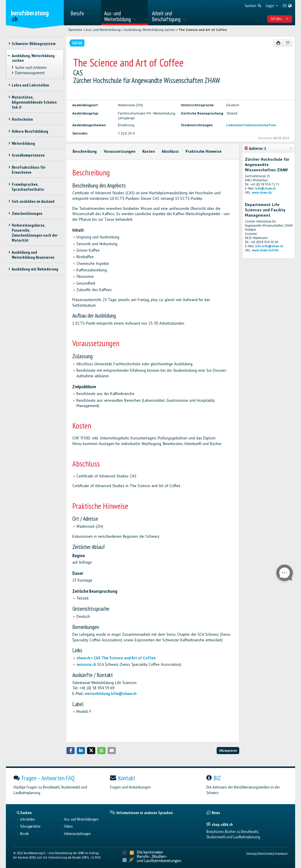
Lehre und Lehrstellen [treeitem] (30, 85)
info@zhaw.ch (265, 188)
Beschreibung (85, 151)
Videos (68, 826)
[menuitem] (84, 13)
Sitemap (251, 853)
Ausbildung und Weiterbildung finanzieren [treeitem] (33, 255)
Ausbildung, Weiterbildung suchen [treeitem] (33, 58)
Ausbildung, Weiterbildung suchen (150, 30)
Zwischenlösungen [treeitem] (27, 213)
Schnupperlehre (30, 826)
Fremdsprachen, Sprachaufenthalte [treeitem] (28, 187)
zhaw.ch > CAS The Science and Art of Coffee (116, 658)
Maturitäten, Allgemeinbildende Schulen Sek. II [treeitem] (34, 102)
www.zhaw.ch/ (262, 192)
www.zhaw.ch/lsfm (265, 250)
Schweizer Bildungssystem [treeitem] (34, 44)
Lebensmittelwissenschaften (251, 125)
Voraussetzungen (119, 151)
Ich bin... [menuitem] (280, 19)
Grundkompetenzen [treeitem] (28, 155)
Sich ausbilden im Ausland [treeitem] (33, 201)
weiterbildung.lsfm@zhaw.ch (111, 694)
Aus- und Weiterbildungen (81, 819)
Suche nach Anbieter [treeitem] (31, 67)
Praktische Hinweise (204, 151)
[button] (71, 750)
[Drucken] (279, 43)
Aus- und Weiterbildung (103, 30)
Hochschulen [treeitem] (22, 119)
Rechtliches (265, 853)
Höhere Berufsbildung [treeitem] (30, 131)
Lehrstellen (27, 819)
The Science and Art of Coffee (203, 30)
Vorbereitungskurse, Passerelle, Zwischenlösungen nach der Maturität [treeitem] (35, 233)
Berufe (24, 834)
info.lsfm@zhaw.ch (269, 246)
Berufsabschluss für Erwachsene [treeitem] (29, 170)
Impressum (281, 853)
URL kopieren (228, 750)
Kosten (148, 151)
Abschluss (170, 151)
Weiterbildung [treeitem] (23, 143)
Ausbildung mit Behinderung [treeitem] (35, 269)
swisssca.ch (86, 664)
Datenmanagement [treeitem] (30, 73)
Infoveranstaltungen (77, 834)
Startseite (75, 30)
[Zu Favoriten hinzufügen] (288, 43)
